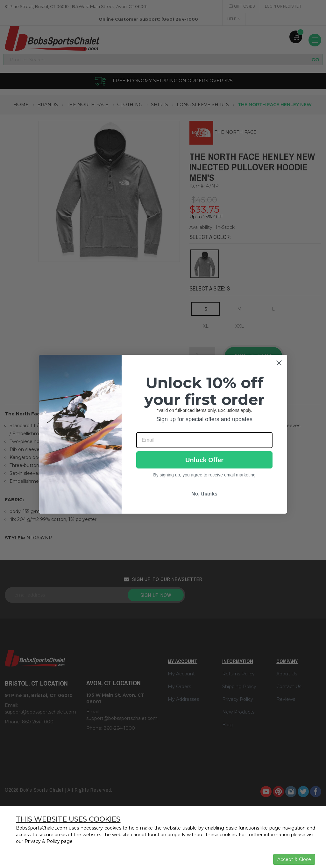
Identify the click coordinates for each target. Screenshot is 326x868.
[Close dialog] (279, 363)
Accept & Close (294, 859)
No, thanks (204, 494)
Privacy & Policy (42, 841)
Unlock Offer (204, 460)
